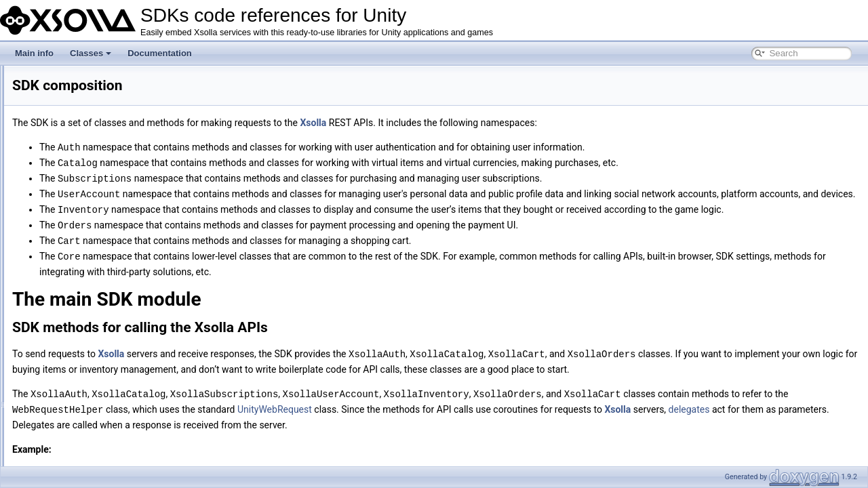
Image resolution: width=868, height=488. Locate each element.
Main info (34, 53)
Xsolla (482, 123)
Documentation (160, 53)
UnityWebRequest (543, 447)
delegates (277, 462)
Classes (91, 53)
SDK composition (54, 91)
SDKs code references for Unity (69, 77)
